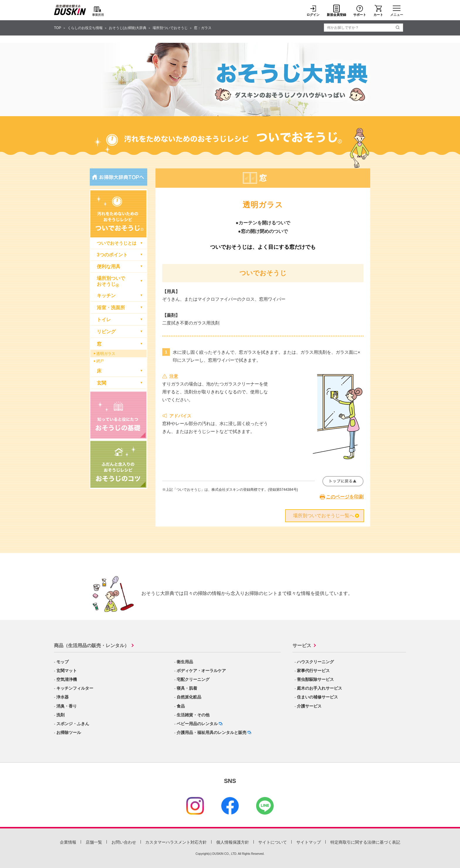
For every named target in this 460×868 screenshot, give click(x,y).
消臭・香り (67, 706)
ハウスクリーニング (315, 662)
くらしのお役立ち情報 (85, 28)
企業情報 (68, 842)
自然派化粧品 (189, 697)
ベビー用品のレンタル (197, 724)
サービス (302, 645)
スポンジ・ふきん (73, 724)
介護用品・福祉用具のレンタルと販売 (212, 732)
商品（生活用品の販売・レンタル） (92, 645)
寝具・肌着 (187, 688)
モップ (62, 662)
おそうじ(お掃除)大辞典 (128, 28)
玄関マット (67, 671)
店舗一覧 (94, 842)
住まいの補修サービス (317, 697)
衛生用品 (185, 662)
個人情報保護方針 (233, 842)
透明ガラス (106, 354)
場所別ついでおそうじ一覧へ (324, 516)
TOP (58, 28)
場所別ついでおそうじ (170, 28)
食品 (181, 706)
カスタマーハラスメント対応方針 (176, 842)
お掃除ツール (69, 732)
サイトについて (273, 842)
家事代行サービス (313, 671)
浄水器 (62, 697)
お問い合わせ (124, 842)
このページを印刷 (345, 497)
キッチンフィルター (75, 688)
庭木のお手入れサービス (319, 688)
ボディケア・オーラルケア (201, 671)
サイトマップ (309, 842)
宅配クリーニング (193, 679)
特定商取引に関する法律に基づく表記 (365, 842)
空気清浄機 (67, 679)
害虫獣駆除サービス (315, 679)
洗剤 (60, 715)
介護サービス (309, 706)
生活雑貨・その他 (193, 715)
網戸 (100, 361)
